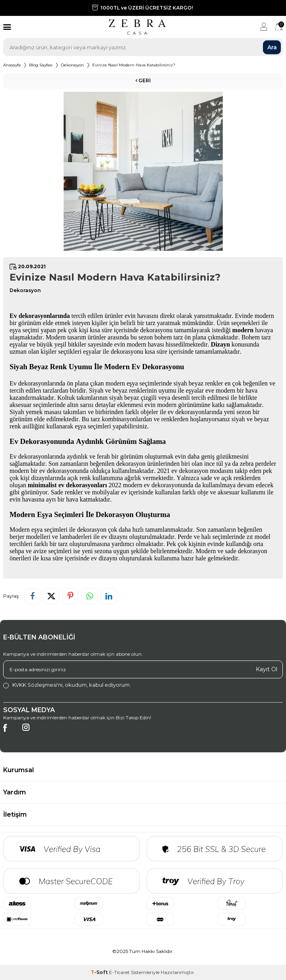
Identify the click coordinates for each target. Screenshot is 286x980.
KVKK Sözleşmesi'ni (37, 685)
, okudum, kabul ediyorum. (67, 685)
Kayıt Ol (267, 669)
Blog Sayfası (41, 65)
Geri (143, 80)
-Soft (100, 972)
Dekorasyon (72, 65)
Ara (272, 47)
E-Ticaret (119, 972)
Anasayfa (12, 65)
